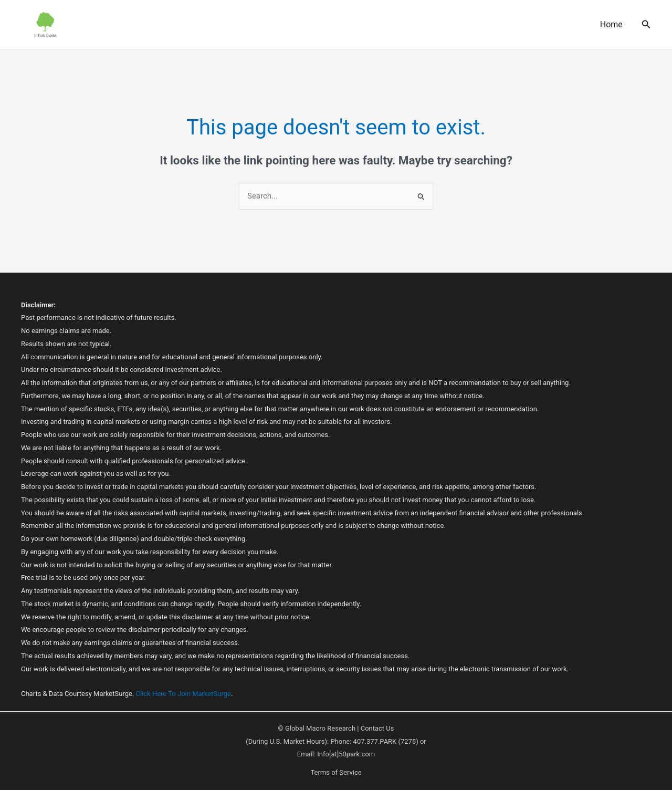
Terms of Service (336, 772)
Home (611, 24)
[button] (646, 24)
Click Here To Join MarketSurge (183, 694)
